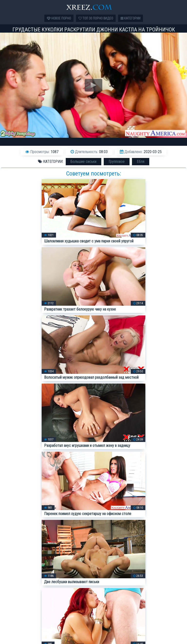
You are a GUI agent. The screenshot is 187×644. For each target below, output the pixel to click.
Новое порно (59, 18)
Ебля (141, 161)
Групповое (117, 161)
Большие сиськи (84, 161)
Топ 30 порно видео (96, 18)
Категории (131, 18)
